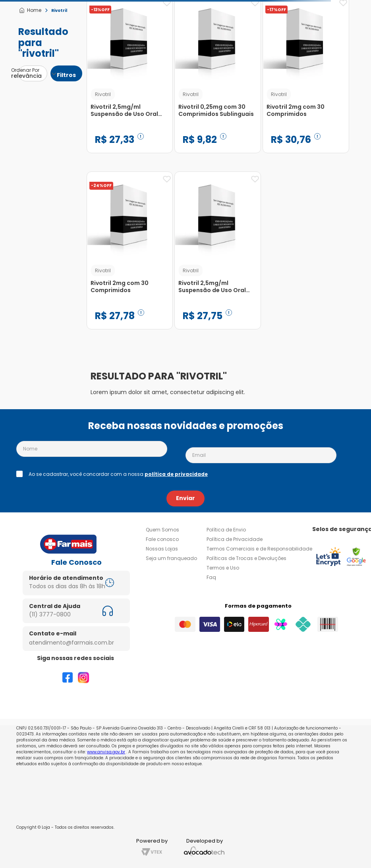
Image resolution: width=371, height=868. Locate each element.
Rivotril (59, 11)
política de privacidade (176, 474)
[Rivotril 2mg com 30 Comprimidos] (130, 256)
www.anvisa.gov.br (106, 752)
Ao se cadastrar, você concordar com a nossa (118, 474)
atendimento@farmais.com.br (71, 643)
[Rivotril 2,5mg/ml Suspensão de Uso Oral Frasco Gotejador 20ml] (218, 256)
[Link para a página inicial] (30, 10)
